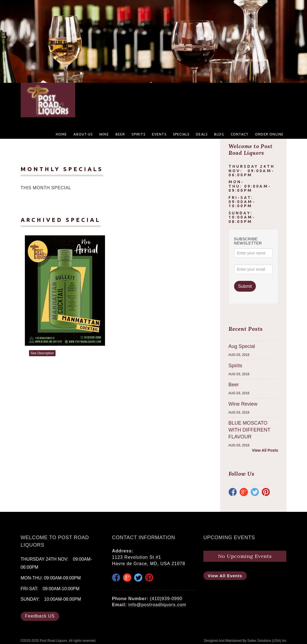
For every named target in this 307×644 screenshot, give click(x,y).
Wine (104, 134)
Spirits (138, 134)
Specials (181, 134)
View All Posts (265, 450)
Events (159, 134)
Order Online (269, 134)
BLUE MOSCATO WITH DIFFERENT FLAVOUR (250, 430)
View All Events (225, 576)
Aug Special (242, 346)
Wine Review (243, 404)
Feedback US (40, 616)
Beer (120, 134)
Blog (219, 134)
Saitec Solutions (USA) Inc (267, 641)
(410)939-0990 (166, 599)
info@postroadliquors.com (157, 605)
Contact (240, 134)
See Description (42, 353)
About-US (83, 134)
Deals (202, 134)
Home (61, 134)
